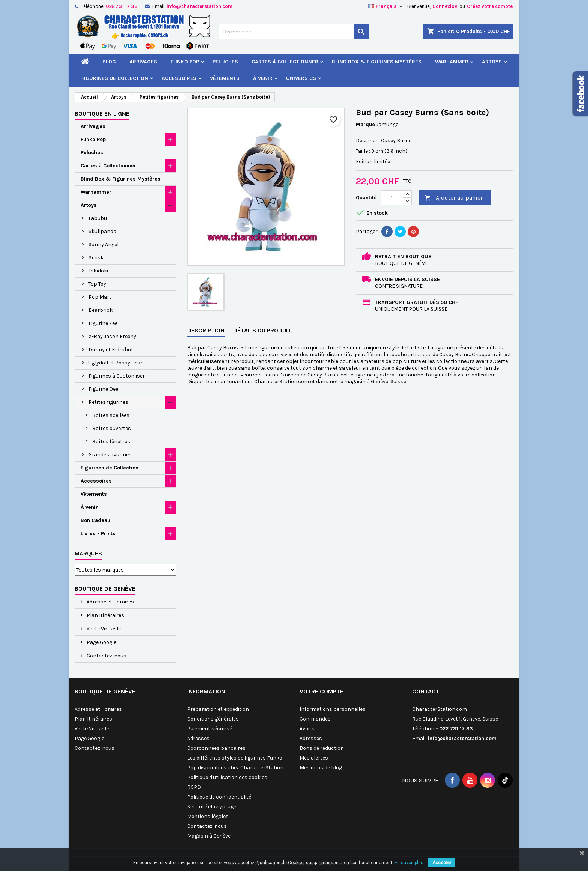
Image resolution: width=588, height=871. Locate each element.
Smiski (97, 258)
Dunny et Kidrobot (111, 350)
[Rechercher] (294, 32)
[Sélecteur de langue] (386, 6)
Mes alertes (314, 758)
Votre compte (322, 691)
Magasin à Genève (209, 836)
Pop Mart (100, 297)
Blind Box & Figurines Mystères (377, 62)
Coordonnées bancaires (216, 748)
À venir (263, 78)
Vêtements (225, 78)
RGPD (194, 787)
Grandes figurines (110, 455)
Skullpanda (102, 231)
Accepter (442, 863)
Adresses (198, 738)
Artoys (492, 62)
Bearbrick (100, 310)
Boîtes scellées (111, 415)
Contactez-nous (106, 656)
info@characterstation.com (199, 6)
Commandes (315, 719)
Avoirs (307, 729)
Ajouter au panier (454, 198)
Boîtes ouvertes (112, 428)
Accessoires (179, 78)
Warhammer (452, 62)
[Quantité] (392, 198)
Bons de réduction (322, 748)
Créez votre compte (490, 6)
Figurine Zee (103, 323)
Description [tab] (206, 330)
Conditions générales (213, 719)
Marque (365, 124)
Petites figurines (108, 402)
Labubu (98, 218)
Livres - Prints (98, 533)
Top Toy (97, 284)
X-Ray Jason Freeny (112, 336)
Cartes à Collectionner (285, 62)
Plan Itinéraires (105, 615)
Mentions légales (208, 816)
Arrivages (143, 62)
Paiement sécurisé (210, 729)
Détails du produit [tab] (262, 330)
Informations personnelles (333, 709)
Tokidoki (98, 271)
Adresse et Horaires (110, 602)
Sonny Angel (103, 244)
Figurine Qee (103, 389)
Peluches (225, 62)
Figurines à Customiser (117, 376)
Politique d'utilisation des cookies (227, 777)
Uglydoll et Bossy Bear (115, 363)
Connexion (445, 6)
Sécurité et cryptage (212, 807)
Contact (426, 691)
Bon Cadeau (95, 520)
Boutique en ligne (102, 114)
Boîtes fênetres (111, 442)
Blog (109, 62)
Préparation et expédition (218, 709)
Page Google (101, 642)
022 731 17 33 (122, 6)
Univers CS (301, 78)
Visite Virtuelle (103, 629)
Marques (88, 553)
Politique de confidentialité (219, 797)
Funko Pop (185, 62)
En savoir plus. (409, 863)
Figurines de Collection (115, 78)
